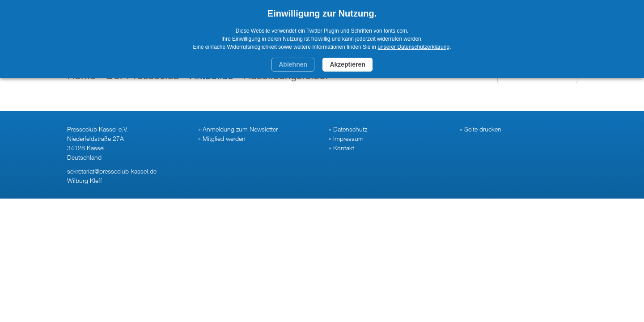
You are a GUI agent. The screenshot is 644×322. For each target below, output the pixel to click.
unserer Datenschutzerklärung (413, 47)
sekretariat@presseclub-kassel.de (112, 171)
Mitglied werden (224, 138)
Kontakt (344, 148)
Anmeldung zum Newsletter (240, 129)
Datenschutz (350, 129)
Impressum (348, 138)
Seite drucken (483, 129)
